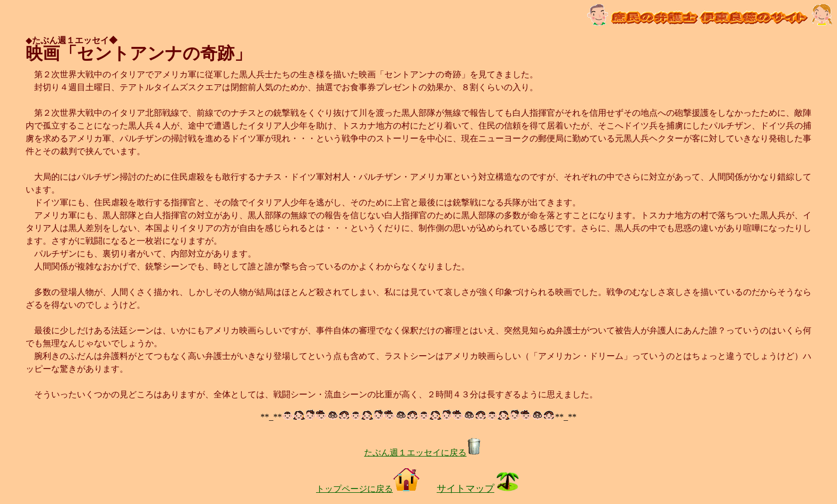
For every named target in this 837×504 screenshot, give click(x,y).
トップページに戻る (368, 489)
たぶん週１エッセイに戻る (423, 453)
